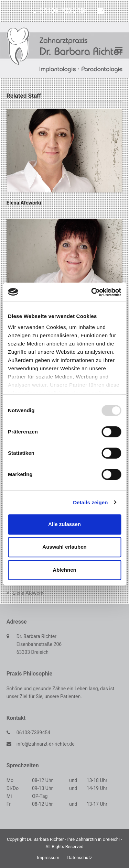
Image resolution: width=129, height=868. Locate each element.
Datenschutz (80, 858)
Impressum (48, 858)
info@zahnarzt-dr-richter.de (46, 744)
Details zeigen (90, 502)
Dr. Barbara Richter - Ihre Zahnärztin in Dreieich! (73, 839)
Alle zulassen (64, 524)
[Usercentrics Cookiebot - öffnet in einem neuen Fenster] (92, 292)
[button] (119, 50)
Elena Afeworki (24, 203)
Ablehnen (64, 570)
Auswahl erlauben (64, 547)
